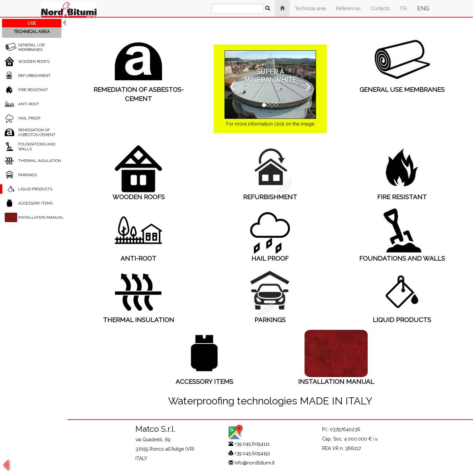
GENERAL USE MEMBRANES (32, 47)
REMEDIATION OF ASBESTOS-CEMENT (37, 132)
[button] (231, 85)
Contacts (380, 8)
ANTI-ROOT (29, 104)
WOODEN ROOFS (34, 61)
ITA (403, 8)
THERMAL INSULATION (40, 161)
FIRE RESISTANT (33, 90)
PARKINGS (28, 175)
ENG (423, 8)
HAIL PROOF (30, 118)
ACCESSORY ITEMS (35, 203)
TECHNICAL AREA (32, 32)
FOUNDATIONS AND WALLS (402, 258)
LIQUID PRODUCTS (35, 189)
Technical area (310, 8)
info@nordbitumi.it (255, 463)
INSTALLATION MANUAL (41, 217)
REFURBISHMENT (34, 76)
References (348, 8)
